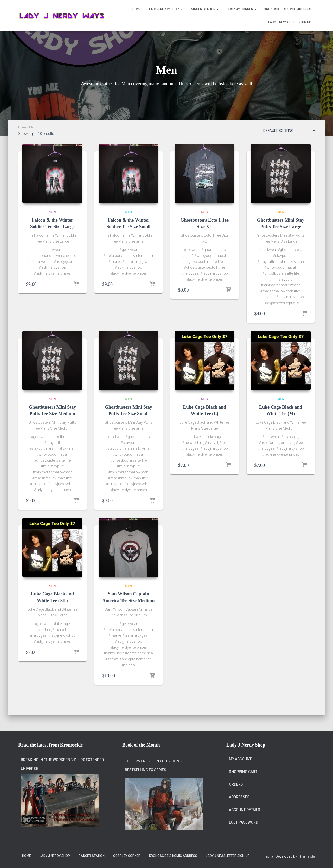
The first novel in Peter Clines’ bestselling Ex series (155, 756)
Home (137, 9)
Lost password (244, 813)
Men (52, 212)
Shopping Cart (243, 763)
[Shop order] (289, 132)
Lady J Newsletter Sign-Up (290, 22)
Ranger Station (204, 9)
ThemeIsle (306, 857)
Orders (236, 775)
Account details (245, 801)
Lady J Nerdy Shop (166, 9)
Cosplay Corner (242, 9)
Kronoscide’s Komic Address (288, 9)
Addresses (239, 788)
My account (240, 750)
